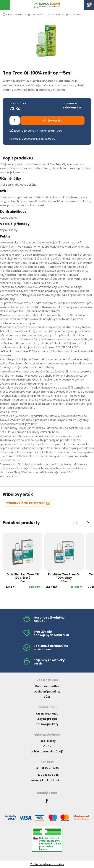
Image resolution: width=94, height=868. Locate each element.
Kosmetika (14, 14)
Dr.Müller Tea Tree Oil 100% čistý (23, 578)
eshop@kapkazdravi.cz (47, 781)
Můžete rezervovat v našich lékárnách (36, 131)
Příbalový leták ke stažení (28, 503)
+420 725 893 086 (47, 775)
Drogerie (29, 14)
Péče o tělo (45, 14)
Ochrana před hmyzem (69, 14)
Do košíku (52, 121)
